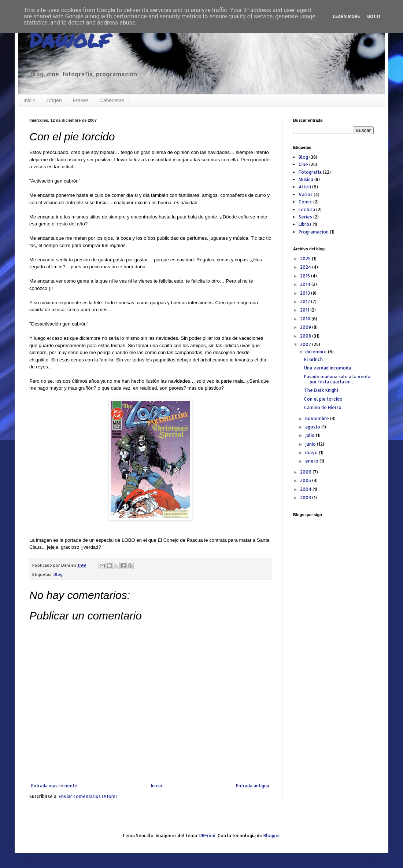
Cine (303, 164)
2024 (306, 267)
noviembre (318, 418)
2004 (306, 489)
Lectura (307, 209)
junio (311, 444)
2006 (306, 472)
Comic (305, 202)
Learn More (347, 16)
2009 (306, 327)
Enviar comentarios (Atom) (88, 796)
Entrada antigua (253, 786)
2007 (306, 344)
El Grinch (313, 359)
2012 (306, 301)
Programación (314, 232)
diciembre (317, 352)
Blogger (272, 836)
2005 (306, 480)
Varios (306, 194)
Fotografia (310, 172)
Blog (58, 574)
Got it (374, 16)
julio (310, 435)
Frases (81, 100)
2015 (306, 276)
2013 (306, 293)
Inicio (29, 100)
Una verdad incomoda (328, 368)
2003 (306, 498)
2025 (306, 259)
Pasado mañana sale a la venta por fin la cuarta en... (337, 379)
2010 (306, 319)
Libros (305, 224)
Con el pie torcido (323, 399)
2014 (306, 284)
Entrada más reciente (54, 786)
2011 (305, 310)
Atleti (305, 187)
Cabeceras (112, 100)
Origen (54, 100)
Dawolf (69, 39)
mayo (312, 453)
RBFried (207, 836)
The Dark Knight (321, 390)
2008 (306, 336)
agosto (313, 427)
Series (305, 217)
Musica (306, 179)
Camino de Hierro (323, 407)
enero (312, 461)
